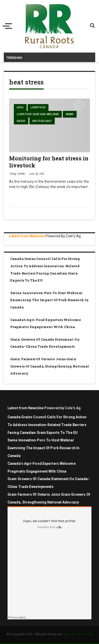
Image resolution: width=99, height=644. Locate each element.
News (70, 114)
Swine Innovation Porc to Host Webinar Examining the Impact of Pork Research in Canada (49, 300)
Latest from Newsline (27, 236)
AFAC (20, 107)
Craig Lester (17, 174)
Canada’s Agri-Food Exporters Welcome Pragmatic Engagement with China (46, 323)
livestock (38, 107)
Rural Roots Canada (78, 634)
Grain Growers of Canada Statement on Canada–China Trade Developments (45, 343)
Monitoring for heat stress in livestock (49, 162)
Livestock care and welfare (38, 114)
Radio (21, 121)
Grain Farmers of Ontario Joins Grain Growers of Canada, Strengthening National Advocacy (50, 366)
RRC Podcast (42, 121)
